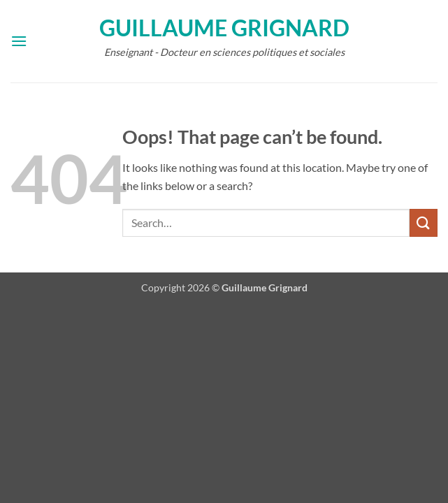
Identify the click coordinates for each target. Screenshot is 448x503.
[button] (19, 41)
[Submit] (424, 223)
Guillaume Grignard (224, 28)
